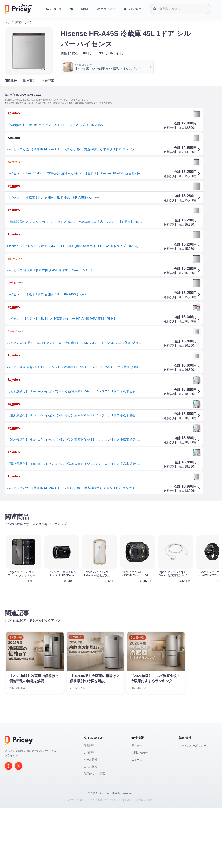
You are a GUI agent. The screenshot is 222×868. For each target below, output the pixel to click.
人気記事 (89, 753)
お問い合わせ (140, 753)
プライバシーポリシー (193, 746)
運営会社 (137, 746)
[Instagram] (9, 766)
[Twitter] (19, 766)
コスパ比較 (91, 767)
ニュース (137, 760)
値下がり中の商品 (95, 774)
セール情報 (91, 760)
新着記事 (89, 746)
